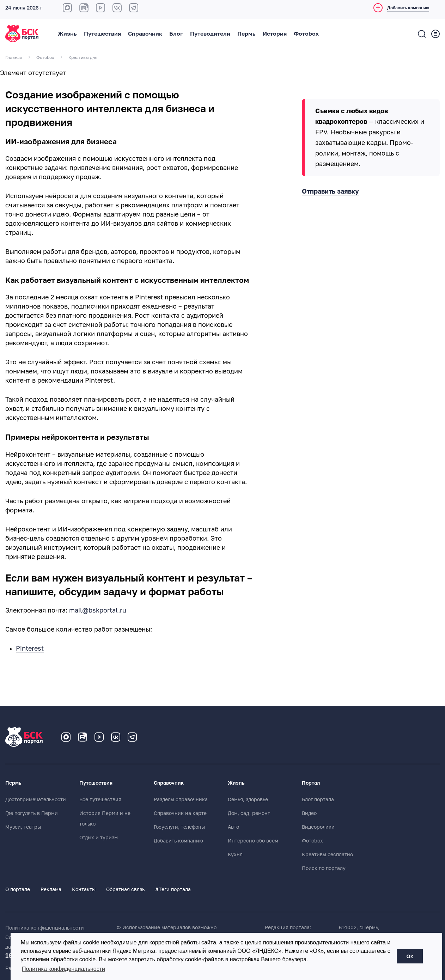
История (275, 34)
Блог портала (318, 799)
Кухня (235, 854)
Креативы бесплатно (327, 854)
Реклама (51, 889)
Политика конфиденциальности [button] (63, 969)
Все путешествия (100, 799)
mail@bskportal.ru (98, 610)
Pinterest (30, 649)
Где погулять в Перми (32, 813)
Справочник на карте (180, 813)
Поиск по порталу (324, 868)
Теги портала (173, 889)
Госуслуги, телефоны (179, 827)
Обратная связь (125, 889)
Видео (309, 813)
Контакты (84, 889)
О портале (18, 889)
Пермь (246, 34)
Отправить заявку (330, 191)
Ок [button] (410, 956)
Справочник (145, 34)
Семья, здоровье (248, 799)
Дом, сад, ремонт (249, 813)
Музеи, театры (23, 827)
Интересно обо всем (253, 841)
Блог (176, 34)
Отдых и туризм (99, 838)
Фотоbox (306, 34)
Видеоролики (318, 827)
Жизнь (67, 34)
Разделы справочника (181, 799)
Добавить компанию (178, 841)
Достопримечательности (36, 799)
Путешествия (102, 34)
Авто (233, 827)
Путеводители (210, 34)
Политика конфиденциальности (45, 928)
